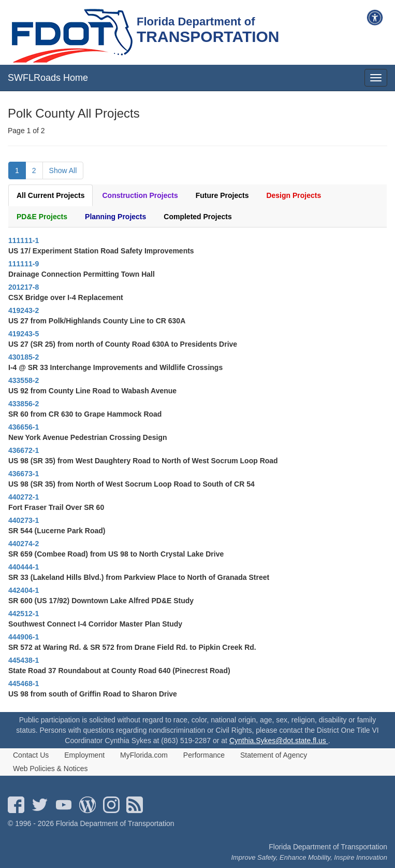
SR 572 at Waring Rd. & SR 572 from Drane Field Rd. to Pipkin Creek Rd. (132, 647)
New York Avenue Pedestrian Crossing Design (88, 437)
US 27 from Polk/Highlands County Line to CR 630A (97, 321)
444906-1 (24, 637)
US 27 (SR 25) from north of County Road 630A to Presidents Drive (123, 344)
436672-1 (24, 450)
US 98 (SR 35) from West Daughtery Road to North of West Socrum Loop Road (143, 461)
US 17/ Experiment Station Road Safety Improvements (101, 251)
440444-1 (24, 567)
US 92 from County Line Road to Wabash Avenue (92, 391)
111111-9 (24, 264)
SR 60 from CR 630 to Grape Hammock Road (85, 414)
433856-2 (24, 404)
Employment (84, 755)
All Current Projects (50, 195)
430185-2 (24, 357)
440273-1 (24, 520)
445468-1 (24, 684)
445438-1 (24, 660)
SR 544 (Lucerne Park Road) (57, 531)
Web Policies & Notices (50, 769)
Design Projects (294, 195)
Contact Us (31, 755)
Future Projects (222, 195)
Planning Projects (115, 217)
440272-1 (24, 497)
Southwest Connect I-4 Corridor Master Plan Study (95, 624)
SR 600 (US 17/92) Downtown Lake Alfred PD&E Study (101, 601)
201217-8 (24, 287)
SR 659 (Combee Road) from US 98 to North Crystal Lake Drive (116, 554)
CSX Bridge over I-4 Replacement (66, 297)
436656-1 (24, 427)
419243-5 (24, 334)
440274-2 (24, 544)
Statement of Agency (274, 755)
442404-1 (24, 590)
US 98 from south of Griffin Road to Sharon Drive (93, 694)
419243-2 (24, 310)
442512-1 (24, 614)
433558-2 (24, 380)
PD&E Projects (42, 217)
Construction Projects (140, 195)
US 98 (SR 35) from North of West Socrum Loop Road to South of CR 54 (131, 484)
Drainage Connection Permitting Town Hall (82, 274)
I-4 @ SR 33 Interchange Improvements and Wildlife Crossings (115, 367)
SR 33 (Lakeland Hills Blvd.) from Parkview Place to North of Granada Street (139, 577)
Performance (204, 755)
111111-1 (24, 240)
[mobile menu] (376, 78)
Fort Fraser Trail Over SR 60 (56, 507)
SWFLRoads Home (48, 78)
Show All (63, 170)
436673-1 (24, 474)
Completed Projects (197, 217)
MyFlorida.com (144, 755)
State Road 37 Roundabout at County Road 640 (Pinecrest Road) (119, 671)
